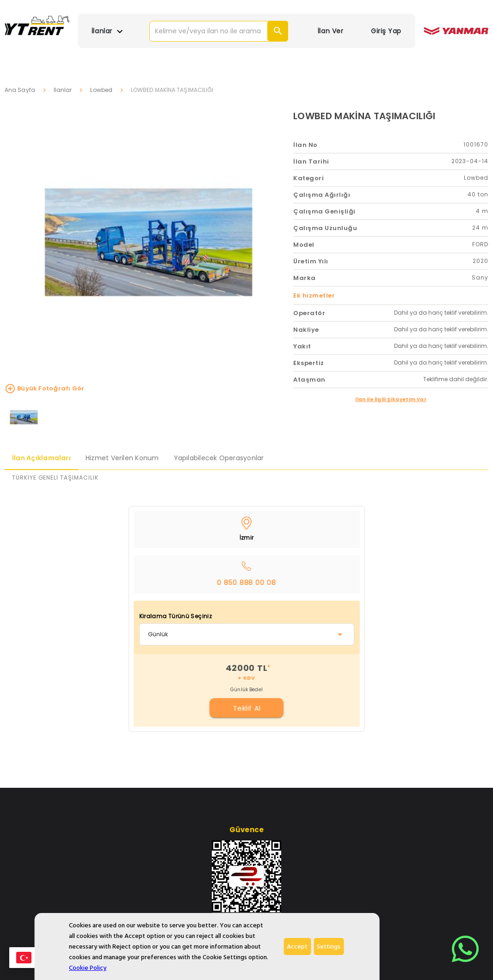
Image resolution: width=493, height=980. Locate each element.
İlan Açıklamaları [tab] (41, 458)
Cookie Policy (88, 968)
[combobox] (247, 634)
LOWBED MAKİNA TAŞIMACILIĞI (364, 116)
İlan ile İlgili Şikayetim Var (391, 399)
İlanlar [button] (108, 31)
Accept (297, 947)
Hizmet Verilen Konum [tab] (122, 458)
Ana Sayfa (20, 90)
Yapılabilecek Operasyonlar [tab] (219, 458)
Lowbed (101, 90)
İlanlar (63, 90)
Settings (329, 947)
